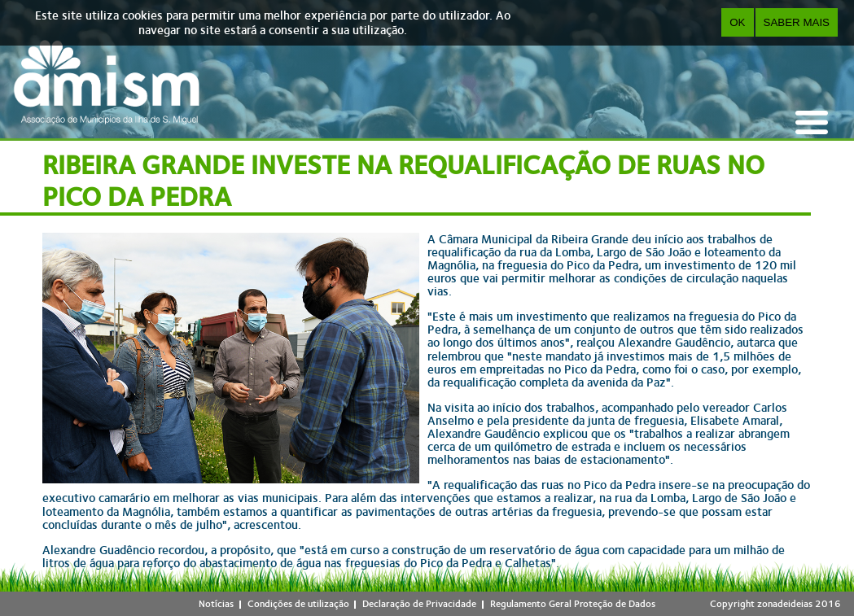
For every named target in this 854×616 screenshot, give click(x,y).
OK (737, 22)
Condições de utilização (298, 604)
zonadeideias (785, 604)
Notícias (216, 604)
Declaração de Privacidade (419, 604)
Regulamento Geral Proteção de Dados (573, 604)
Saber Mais (797, 22)
